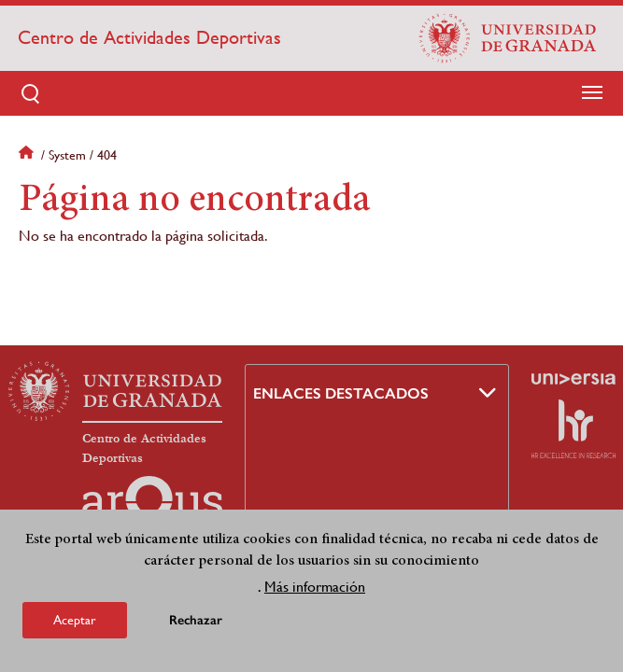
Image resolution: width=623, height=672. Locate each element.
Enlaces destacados (341, 393)
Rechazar (196, 622)
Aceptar (75, 622)
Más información (315, 588)
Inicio (28, 155)
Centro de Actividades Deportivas (149, 38)
